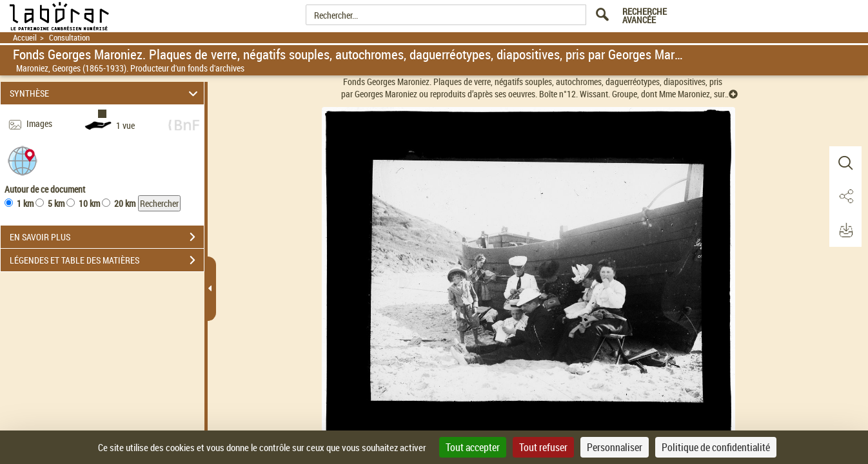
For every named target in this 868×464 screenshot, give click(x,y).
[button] (23, 160)
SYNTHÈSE (105, 93)
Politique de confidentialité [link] (716, 447)
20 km (125, 203)
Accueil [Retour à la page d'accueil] (25, 38)
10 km (89, 203)
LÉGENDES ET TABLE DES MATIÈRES (107, 260)
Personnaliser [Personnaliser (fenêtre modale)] (615, 447)
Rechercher (159, 203)
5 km (56, 203)
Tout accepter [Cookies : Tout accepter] (473, 447)
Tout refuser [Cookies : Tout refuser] (543, 447)
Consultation (69, 38)
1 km (25, 203)
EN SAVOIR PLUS (107, 237)
